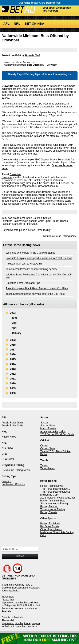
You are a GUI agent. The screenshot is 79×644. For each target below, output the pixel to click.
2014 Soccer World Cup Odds (57, 434)
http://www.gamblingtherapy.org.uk (21, 623)
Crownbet (10, 40)
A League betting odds (53, 431)
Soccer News (48, 426)
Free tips (7, 481)
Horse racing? (44, 230)
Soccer (44, 423)
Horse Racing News (51, 486)
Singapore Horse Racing (54, 504)
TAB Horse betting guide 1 (55, 489)
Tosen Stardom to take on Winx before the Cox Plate (35, 294)
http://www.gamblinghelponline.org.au (23, 603)
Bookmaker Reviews (13, 484)
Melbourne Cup (49, 495)
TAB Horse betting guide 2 (55, 492)
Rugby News (9, 437)
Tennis (44, 465)
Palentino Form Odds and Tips (23, 283)
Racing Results (49, 512)
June (15, 318)
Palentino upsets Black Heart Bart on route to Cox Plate (37, 288)
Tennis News (47, 468)
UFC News (8, 459)
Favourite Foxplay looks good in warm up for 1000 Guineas (35, 221)
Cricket (44, 446)
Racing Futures (49, 506)
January (16, 333)
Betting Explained (50, 524)
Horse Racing (62, 236)
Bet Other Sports (50, 526)
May (14, 323)
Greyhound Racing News (16, 470)
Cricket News (48, 448)
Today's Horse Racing (52, 509)
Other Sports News (51, 529)
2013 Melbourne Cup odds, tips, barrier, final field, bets (58, 499)
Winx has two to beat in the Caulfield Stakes (26, 218)
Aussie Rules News (13, 423)
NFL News (8, 448)
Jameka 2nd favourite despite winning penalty (31, 269)
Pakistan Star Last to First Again (20, 224)
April (14, 328)
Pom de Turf (33, 56)
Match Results (48, 428)
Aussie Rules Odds (12, 426)
